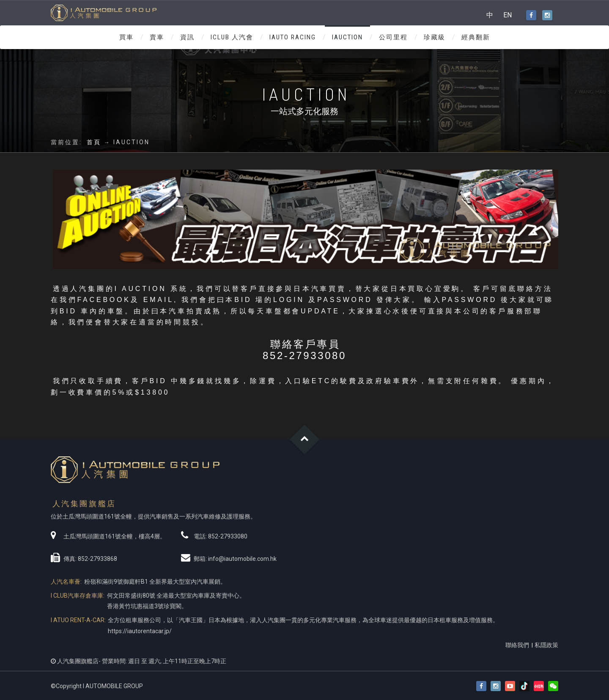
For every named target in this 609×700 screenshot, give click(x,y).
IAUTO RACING (293, 37)
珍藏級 (435, 37)
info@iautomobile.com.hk (242, 559)
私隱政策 (546, 645)
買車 (126, 37)
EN (507, 15)
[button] (553, 686)
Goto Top (305, 440)
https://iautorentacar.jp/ (140, 631)
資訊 (187, 37)
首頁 (94, 142)
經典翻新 (476, 37)
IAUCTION (347, 37)
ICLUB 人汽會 (232, 37)
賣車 (157, 37)
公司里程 (393, 37)
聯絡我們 (517, 645)
